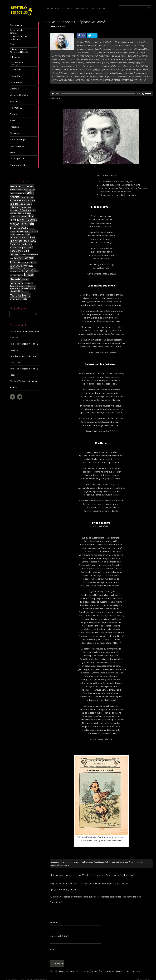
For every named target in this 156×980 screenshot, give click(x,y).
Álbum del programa (98, 8)
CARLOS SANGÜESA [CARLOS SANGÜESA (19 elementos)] (27, 197)
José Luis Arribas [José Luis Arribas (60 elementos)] (22, 239)
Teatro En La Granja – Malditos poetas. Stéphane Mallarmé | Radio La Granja (94, 884)
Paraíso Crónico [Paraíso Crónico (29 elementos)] (17, 286)
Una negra (64, 865)
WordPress (43, 977)
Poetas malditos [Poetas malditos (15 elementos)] (15, 288)
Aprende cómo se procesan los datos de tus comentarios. (116, 969)
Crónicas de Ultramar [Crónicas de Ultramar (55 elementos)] (21, 205)
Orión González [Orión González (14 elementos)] (28, 283)
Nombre (54, 922)
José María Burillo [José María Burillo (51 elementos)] (21, 249)
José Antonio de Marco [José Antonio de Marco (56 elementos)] (20, 236)
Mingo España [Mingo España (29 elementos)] (27, 271)
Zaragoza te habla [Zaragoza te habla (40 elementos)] (19, 299)
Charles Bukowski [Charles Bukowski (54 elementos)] (19, 201)
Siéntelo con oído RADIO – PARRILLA (59, 8)
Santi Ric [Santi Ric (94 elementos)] (16, 291)
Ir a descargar (56, 98)
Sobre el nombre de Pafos (123, 862)
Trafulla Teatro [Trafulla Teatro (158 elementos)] (20, 295)
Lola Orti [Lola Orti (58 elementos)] (19, 258)
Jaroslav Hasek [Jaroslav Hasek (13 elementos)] (20, 235)
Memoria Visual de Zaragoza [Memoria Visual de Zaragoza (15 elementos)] (27, 269)
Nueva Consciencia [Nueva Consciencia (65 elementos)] (20, 281)
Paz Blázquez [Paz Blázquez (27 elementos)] (30, 286)
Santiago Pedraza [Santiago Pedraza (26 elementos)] (28, 288)
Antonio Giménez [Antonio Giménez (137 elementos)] (22, 186)
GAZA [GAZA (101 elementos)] (25, 228)
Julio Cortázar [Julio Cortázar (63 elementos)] (20, 252)
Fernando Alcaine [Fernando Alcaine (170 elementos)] (22, 226)
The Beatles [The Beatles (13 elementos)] (25, 292)
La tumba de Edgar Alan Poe (85, 862)
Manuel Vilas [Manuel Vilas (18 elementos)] (25, 263)
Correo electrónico (59, 936)
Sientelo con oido (18, 977)
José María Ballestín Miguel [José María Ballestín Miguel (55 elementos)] (21, 246)
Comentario (56, 902)
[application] (101, 94)
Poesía (63, 27)
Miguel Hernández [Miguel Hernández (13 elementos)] (15, 271)
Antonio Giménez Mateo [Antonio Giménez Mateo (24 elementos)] (19, 189)
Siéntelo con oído (82, 8)
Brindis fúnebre (66, 862)
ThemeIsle (146, 977)
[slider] (98, 94)
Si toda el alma (104, 862)
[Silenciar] (143, 94)
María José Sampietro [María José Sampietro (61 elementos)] (23, 264)
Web (52, 950)
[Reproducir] (53, 94)
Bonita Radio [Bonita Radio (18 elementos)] (20, 193)
